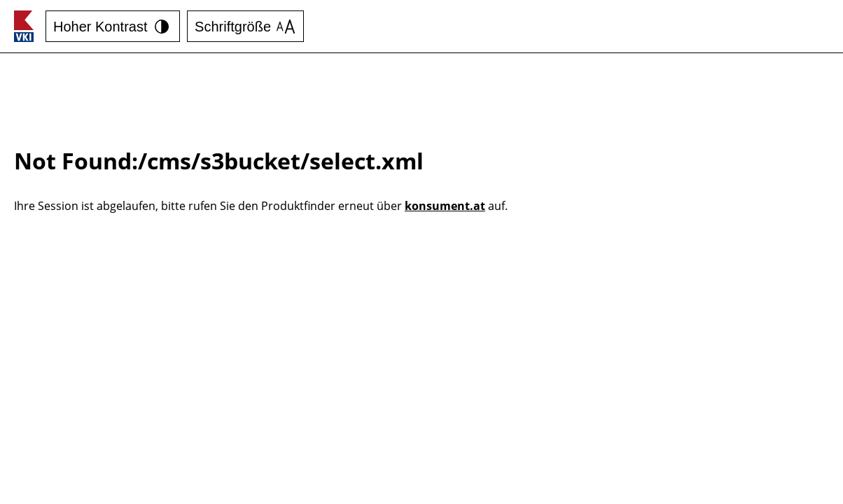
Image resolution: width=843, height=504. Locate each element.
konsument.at (445, 206)
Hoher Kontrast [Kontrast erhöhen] (113, 27)
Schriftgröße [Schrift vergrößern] (245, 27)
